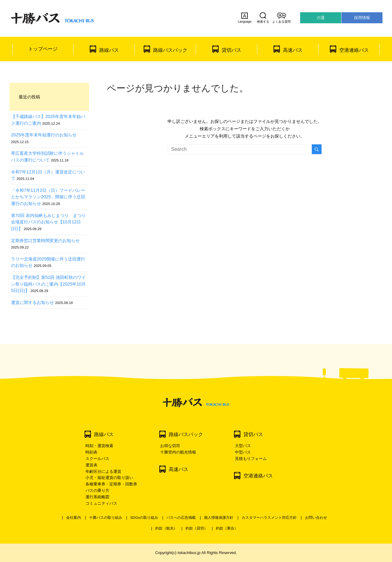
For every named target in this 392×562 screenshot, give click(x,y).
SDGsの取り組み (144, 518)
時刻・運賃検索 (99, 446)
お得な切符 (170, 446)
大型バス (243, 446)
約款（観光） (166, 528)
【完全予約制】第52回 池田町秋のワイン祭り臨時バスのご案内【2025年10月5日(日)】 (48, 284)
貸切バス (232, 50)
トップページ (43, 49)
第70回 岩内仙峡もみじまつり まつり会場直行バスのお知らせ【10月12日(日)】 (48, 222)
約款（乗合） (227, 528)
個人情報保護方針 (219, 518)
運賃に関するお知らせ (32, 302)
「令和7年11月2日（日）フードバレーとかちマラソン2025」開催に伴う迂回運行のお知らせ (48, 197)
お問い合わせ (316, 518)
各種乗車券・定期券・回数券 (111, 484)
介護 (321, 18)
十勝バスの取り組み (106, 518)
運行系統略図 (97, 497)
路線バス (109, 50)
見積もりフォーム (251, 459)
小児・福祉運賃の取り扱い (109, 478)
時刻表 (91, 452)
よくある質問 (281, 18)
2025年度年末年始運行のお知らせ (44, 135)
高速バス (293, 50)
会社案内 (73, 518)
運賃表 (91, 465)
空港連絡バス (354, 50)
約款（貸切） (197, 528)
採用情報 (362, 18)
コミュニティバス (101, 503)
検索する (263, 18)
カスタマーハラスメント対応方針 (269, 518)
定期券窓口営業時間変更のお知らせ (45, 241)
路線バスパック (170, 50)
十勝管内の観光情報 (178, 452)
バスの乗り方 (97, 490)
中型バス (243, 452)
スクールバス (97, 459)
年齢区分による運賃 (103, 471)
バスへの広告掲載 (181, 518)
